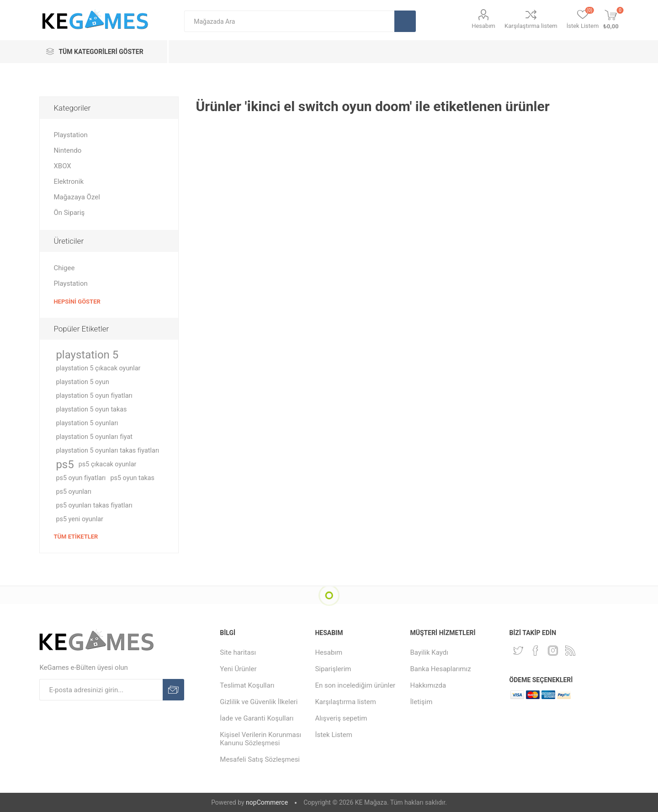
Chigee (64, 268)
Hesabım (483, 26)
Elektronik (69, 182)
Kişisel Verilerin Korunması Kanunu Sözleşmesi (260, 739)
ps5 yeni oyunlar (80, 519)
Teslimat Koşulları (247, 685)
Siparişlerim (333, 669)
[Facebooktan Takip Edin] (536, 651)
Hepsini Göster (77, 302)
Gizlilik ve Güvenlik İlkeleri (259, 702)
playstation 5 (87, 355)
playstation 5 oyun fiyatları (94, 396)
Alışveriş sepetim (341, 718)
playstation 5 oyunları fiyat (94, 437)
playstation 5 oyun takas (91, 409)
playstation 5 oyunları (87, 423)
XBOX (62, 166)
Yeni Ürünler (238, 669)
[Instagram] (553, 651)
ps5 (65, 465)
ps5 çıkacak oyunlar (108, 464)
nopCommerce (267, 802)
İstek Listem (334, 735)
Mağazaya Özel (77, 197)
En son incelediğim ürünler (355, 685)
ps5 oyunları (74, 492)
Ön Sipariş (69, 213)
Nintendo (67, 150)
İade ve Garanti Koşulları (257, 718)
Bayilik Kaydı (429, 652)
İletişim (422, 702)
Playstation (70, 135)
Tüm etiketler (76, 537)
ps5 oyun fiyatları (81, 478)
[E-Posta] (101, 690)
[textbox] (289, 21)
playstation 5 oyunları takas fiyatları (107, 451)
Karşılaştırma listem (531, 26)
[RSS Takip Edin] (570, 651)
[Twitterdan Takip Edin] (518, 651)
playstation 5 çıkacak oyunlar (98, 368)
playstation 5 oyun (82, 382)
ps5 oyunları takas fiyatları (94, 505)
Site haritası (238, 652)
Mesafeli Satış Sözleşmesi (260, 759)
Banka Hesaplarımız (441, 669)
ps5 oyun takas (132, 478)
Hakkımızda (428, 685)
